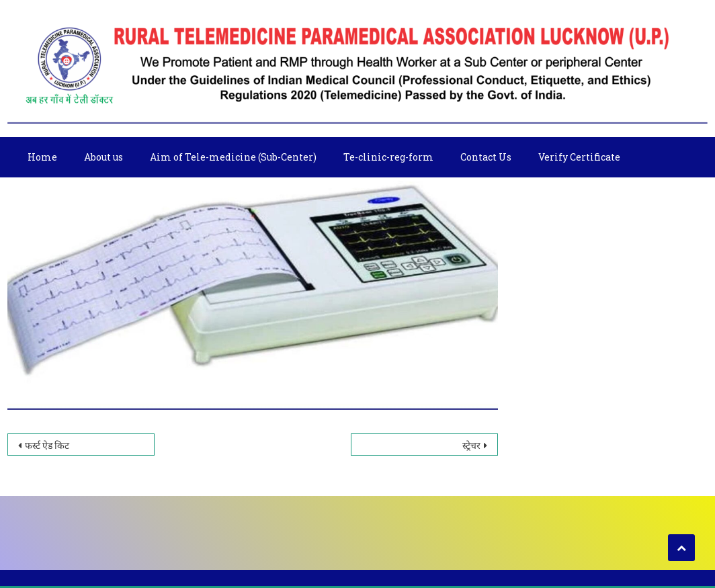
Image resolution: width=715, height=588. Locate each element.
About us (103, 157)
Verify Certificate (579, 157)
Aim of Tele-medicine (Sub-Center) (233, 157)
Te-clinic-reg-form (388, 157)
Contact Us (486, 157)
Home (42, 157)
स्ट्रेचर (471, 445)
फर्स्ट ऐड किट (47, 445)
